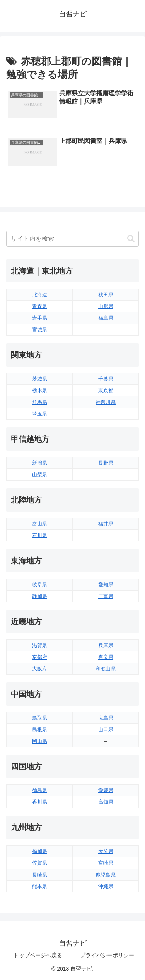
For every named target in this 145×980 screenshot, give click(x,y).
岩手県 (40, 318)
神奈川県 (106, 402)
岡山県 (40, 741)
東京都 (106, 390)
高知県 (106, 802)
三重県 (106, 596)
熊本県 (40, 886)
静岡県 (40, 596)
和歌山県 (106, 669)
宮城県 (40, 330)
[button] (131, 239)
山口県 (106, 729)
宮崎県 (106, 863)
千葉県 (106, 379)
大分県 (106, 851)
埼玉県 (40, 414)
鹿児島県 (106, 875)
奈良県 (106, 657)
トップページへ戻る (38, 955)
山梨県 (40, 474)
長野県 (106, 463)
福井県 (106, 524)
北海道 (40, 295)
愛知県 (106, 585)
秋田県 (106, 295)
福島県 (106, 318)
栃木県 (40, 390)
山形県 (106, 306)
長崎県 (40, 875)
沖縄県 (106, 886)
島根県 (40, 729)
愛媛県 (106, 790)
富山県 (40, 524)
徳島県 (40, 790)
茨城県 (40, 379)
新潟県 (40, 463)
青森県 (40, 306)
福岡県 (40, 851)
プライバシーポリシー (107, 955)
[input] (72, 239)
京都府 (40, 657)
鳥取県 (40, 718)
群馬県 (40, 402)
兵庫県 (106, 645)
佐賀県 (40, 863)
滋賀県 (40, 645)
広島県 (106, 718)
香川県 (40, 802)
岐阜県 (40, 585)
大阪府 (40, 669)
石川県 (40, 535)
